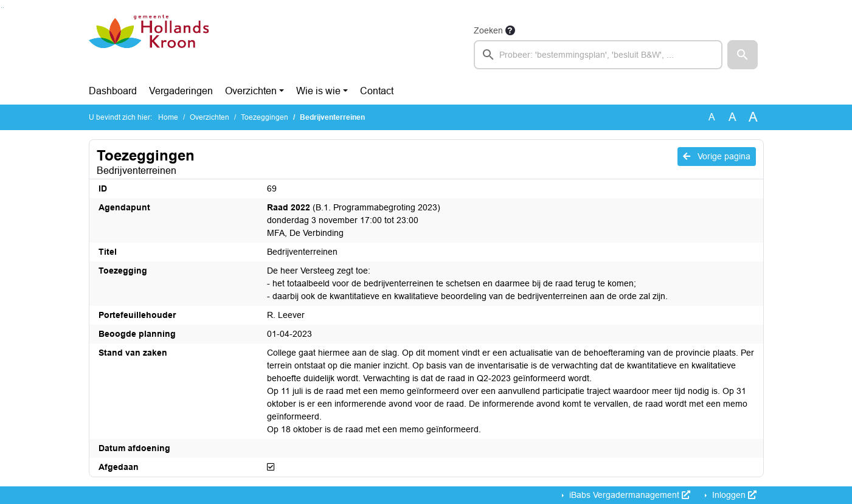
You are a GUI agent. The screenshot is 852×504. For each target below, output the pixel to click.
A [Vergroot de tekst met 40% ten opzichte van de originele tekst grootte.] (753, 117)
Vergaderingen (181, 91)
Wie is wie (318, 91)
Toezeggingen (265, 117)
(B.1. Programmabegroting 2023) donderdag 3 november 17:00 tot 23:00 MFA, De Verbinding (354, 220)
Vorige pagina (717, 156)
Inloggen (733, 495)
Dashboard (113, 91)
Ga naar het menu (3, 8)
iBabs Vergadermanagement (629, 495)
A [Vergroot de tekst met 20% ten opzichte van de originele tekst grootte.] (733, 117)
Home (168, 117)
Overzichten (251, 91)
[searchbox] (598, 55)
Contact (377, 91)
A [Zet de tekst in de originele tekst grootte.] (712, 117)
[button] (743, 55)
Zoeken (488, 30)
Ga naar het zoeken (2, 8)
